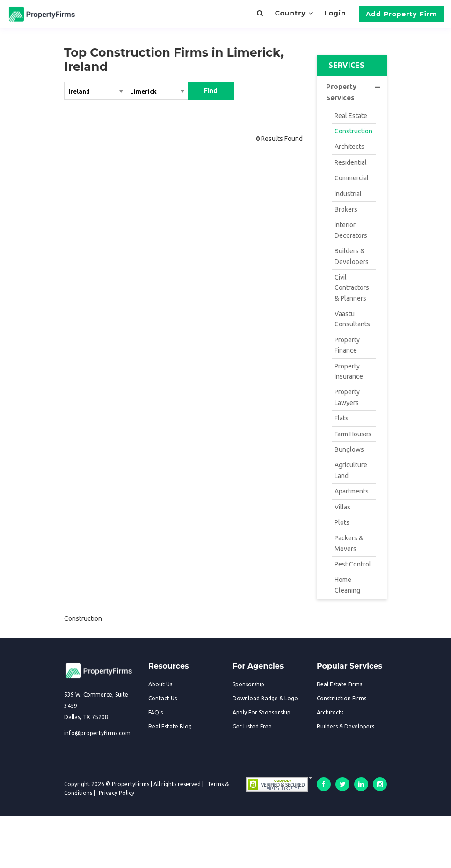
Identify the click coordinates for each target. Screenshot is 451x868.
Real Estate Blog (170, 726)
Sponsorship (248, 684)
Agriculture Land (351, 470)
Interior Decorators (351, 230)
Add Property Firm (402, 14)
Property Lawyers (347, 397)
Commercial (352, 178)
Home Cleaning (347, 585)
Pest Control (353, 564)
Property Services (353, 92)
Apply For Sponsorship (262, 712)
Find (211, 91)
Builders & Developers (352, 256)
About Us (160, 684)
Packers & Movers (349, 543)
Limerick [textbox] (143, 91)
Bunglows (349, 449)
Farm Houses (353, 434)
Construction (353, 131)
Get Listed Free (252, 726)
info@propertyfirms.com (97, 733)
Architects (349, 147)
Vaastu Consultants (352, 319)
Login (335, 13)
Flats (342, 418)
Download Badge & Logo (265, 698)
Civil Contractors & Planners (352, 288)
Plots (342, 522)
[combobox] (95, 93)
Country (294, 13)
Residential (351, 162)
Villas (342, 507)
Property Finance (347, 345)
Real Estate (351, 116)
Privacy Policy (116, 793)
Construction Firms (342, 698)
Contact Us (163, 698)
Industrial (348, 194)
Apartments (352, 491)
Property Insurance (349, 371)
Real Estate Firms (339, 684)
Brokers (346, 209)
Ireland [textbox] (79, 91)
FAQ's (156, 712)
